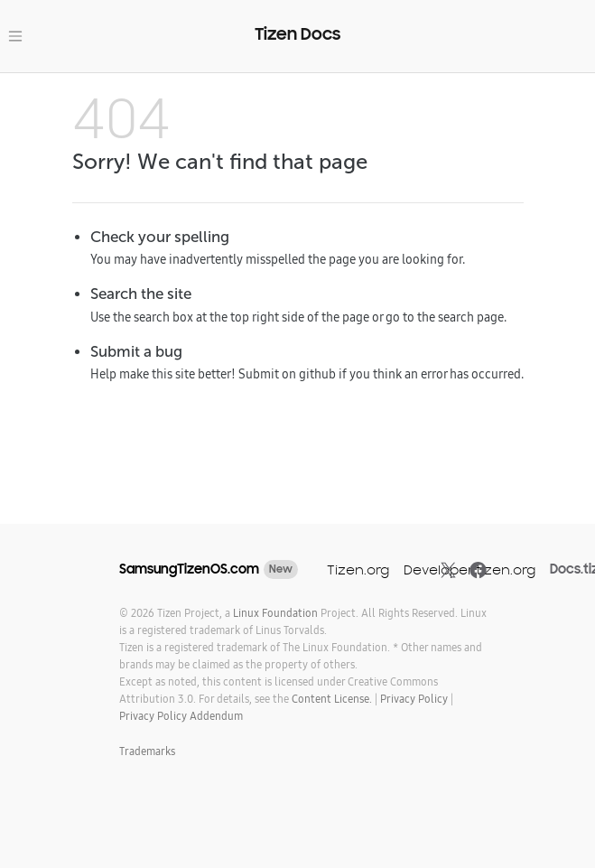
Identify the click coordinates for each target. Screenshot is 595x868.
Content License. (332, 699)
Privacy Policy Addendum (181, 716)
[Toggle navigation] (15, 36)
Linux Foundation (275, 613)
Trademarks (147, 751)
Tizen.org (358, 569)
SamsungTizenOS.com (189, 569)
